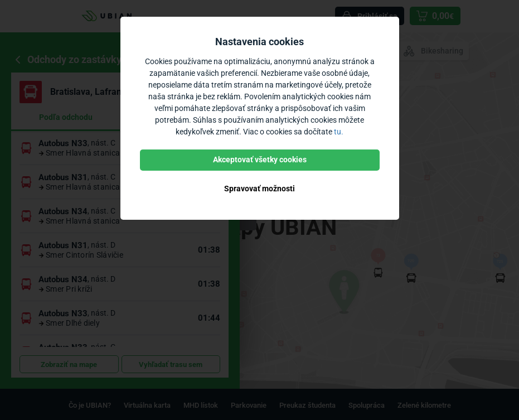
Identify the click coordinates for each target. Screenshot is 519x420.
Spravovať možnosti (259, 189)
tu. (339, 132)
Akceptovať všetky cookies (260, 160)
